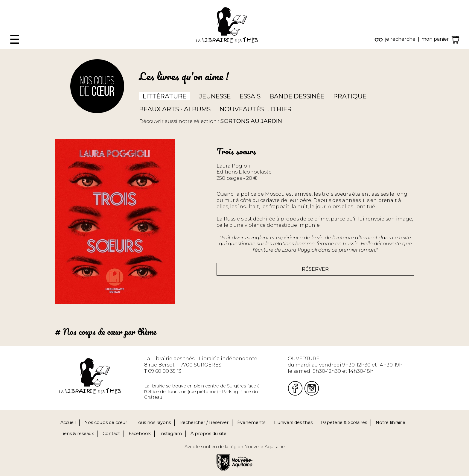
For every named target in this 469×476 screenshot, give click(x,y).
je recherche (400, 39)
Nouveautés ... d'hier (256, 109)
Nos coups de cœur (106, 422)
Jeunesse (215, 96)
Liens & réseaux (77, 434)
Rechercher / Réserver (204, 422)
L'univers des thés (293, 422)
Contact (111, 434)
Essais (250, 96)
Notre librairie (390, 422)
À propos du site (208, 434)
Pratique (350, 96)
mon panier (435, 39)
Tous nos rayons (153, 422)
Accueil (68, 422)
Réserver (315, 269)
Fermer (9, 3)
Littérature (165, 96)
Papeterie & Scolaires (344, 422)
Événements (251, 422)
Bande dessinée (297, 96)
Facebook (140, 434)
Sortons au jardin (251, 121)
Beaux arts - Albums (175, 109)
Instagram (171, 434)
